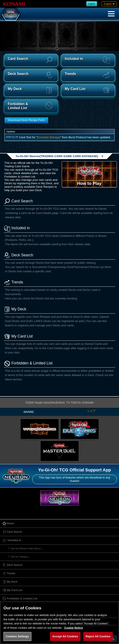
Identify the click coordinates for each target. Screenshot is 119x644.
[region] (59, 623)
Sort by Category (20, 557)
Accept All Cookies (65, 636)
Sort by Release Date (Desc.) (26, 548)
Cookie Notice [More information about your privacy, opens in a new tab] (74, 628)
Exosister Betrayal (49, 137)
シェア (91, 411)
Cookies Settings (17, 636)
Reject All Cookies (98, 636)
